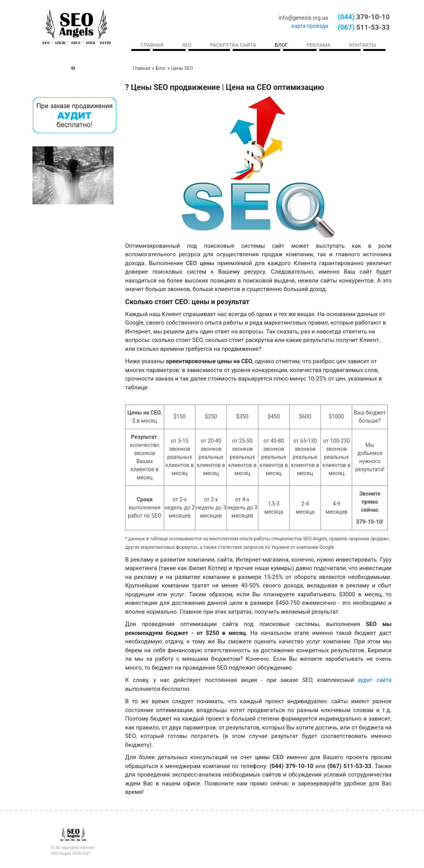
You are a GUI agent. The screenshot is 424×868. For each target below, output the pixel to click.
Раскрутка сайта (233, 45)
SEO (187, 45)
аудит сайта (375, 680)
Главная (152, 45)
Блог (282, 45)
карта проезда (310, 26)
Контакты (362, 45)
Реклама (319, 45)
